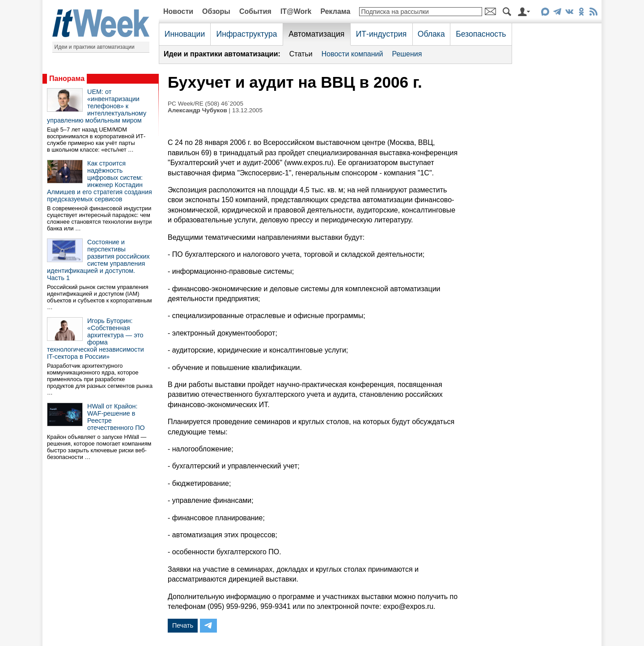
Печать (183, 625)
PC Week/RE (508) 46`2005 (205, 104)
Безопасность (481, 34)
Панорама (67, 79)
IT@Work (296, 11)
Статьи (301, 54)
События (255, 11)
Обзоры (216, 11)
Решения (407, 54)
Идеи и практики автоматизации (95, 47)
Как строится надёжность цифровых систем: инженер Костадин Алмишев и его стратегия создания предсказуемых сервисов (100, 181)
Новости (178, 11)
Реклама (335, 11)
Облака (431, 34)
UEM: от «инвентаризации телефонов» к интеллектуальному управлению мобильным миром (97, 106)
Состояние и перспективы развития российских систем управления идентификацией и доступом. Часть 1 (98, 260)
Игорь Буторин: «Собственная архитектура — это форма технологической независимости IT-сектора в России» (95, 339)
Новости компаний (352, 54)
